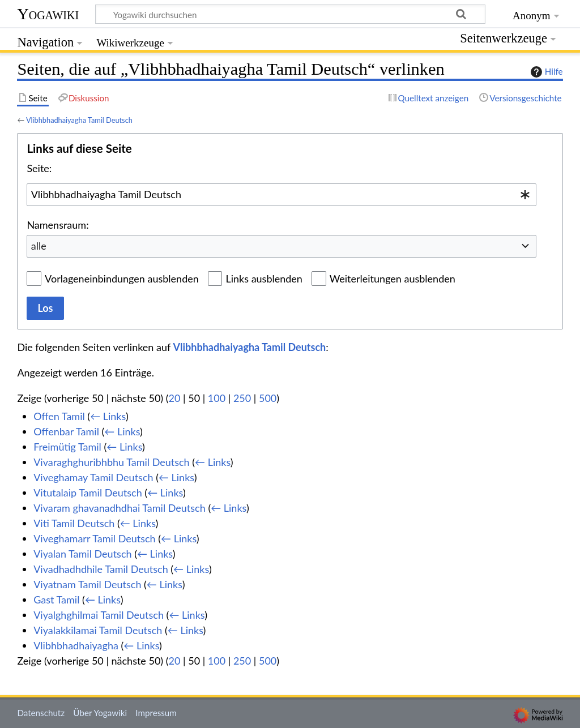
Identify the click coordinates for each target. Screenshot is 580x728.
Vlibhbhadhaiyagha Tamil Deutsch (79, 120)
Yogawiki (48, 14)
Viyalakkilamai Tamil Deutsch (98, 630)
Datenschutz (41, 713)
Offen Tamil (59, 416)
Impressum (156, 713)
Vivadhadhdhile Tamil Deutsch (101, 569)
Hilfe (545, 72)
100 (217, 398)
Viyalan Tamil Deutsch (82, 554)
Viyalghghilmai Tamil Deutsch (99, 615)
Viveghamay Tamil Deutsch (93, 477)
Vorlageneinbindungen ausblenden (122, 279)
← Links (108, 416)
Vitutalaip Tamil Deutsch (88, 493)
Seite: (39, 168)
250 (242, 398)
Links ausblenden (264, 279)
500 (268, 398)
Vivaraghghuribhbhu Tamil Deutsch (111, 462)
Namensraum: (57, 225)
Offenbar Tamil (66, 431)
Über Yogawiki (100, 713)
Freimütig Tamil (67, 447)
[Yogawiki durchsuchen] (290, 14)
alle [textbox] (39, 246)
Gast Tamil (56, 599)
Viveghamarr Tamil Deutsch (94, 538)
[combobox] (282, 195)
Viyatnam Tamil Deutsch (87, 584)
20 (175, 398)
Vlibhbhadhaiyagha (76, 645)
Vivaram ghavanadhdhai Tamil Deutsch (120, 508)
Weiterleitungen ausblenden (393, 279)
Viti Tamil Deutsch (74, 523)
